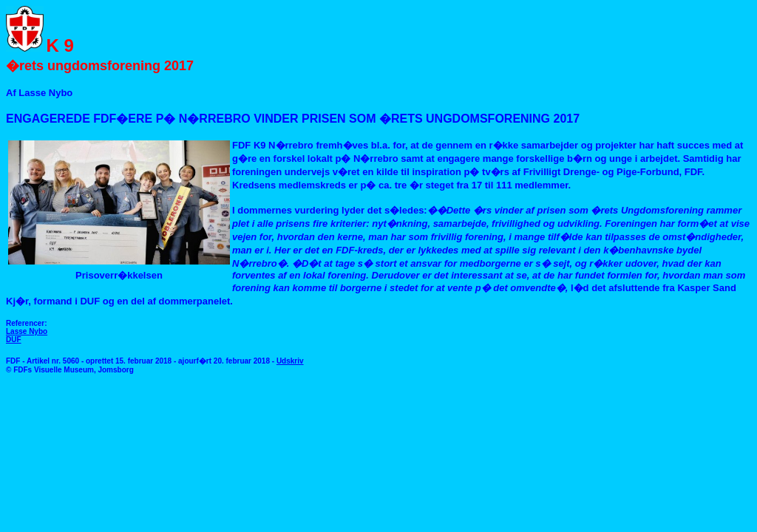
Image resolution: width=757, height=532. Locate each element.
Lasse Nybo (27, 331)
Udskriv (290, 361)
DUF (14, 340)
